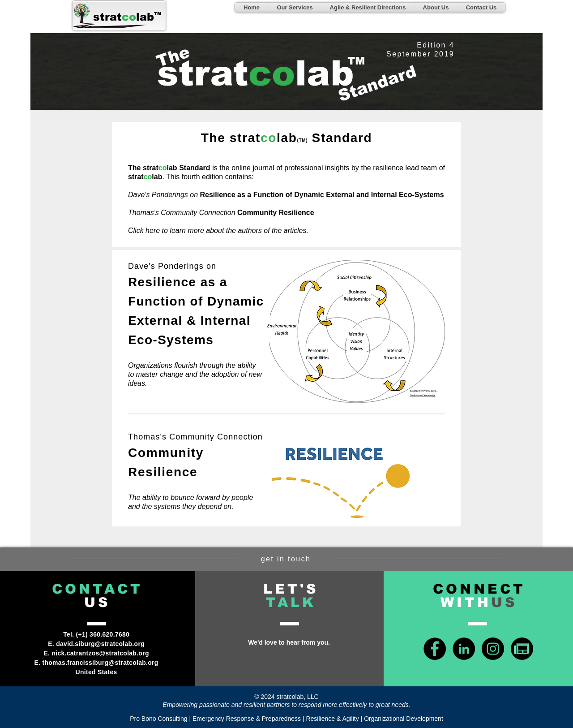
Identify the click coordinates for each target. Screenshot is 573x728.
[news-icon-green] (522, 649)
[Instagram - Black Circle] (493, 649)
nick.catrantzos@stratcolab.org (100, 653)
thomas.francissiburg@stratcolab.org (100, 663)
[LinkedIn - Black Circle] (464, 649)
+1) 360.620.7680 (104, 634)
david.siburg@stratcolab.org (100, 644)
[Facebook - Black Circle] (435, 649)
